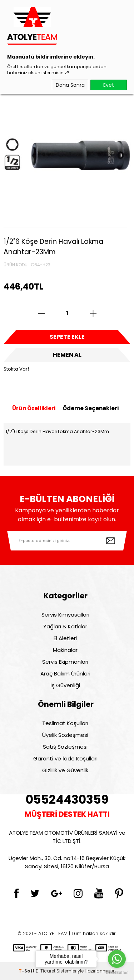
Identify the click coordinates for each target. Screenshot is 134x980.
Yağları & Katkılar (65, 626)
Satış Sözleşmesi (65, 747)
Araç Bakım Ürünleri (65, 674)
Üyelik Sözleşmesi (65, 735)
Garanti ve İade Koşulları (65, 758)
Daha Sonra (70, 85)
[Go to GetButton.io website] (117, 973)
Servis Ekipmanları (65, 662)
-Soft (27, 971)
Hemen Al (67, 355)
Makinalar (65, 650)
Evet (109, 85)
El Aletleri (65, 638)
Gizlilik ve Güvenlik (65, 770)
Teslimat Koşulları (65, 723)
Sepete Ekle (67, 337)
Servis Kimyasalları (65, 615)
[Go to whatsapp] (117, 959)
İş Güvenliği (65, 685)
